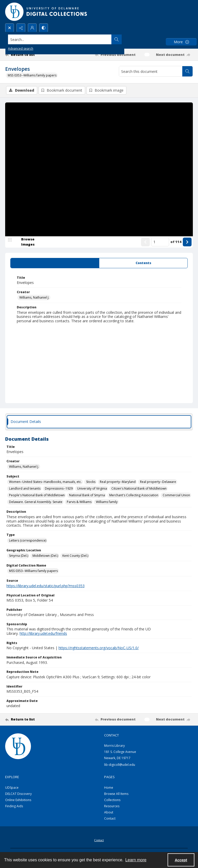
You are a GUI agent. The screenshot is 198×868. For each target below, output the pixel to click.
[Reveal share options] (21, 28)
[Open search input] (10, 28)
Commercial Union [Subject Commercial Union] (176, 496)
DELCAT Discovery (18, 794)
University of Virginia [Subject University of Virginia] (92, 489)
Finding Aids (14, 807)
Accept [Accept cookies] (181, 860)
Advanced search (21, 49)
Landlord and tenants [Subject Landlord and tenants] (25, 489)
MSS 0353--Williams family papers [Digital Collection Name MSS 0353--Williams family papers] (33, 571)
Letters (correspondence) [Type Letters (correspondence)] (28, 541)
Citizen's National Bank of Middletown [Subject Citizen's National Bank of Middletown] (139, 489)
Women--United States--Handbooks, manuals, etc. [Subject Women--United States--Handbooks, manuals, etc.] (45, 482)
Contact (110, 819)
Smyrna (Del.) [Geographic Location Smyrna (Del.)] (19, 556)
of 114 (176, 242)
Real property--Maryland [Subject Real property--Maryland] (118, 482)
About (109, 813)
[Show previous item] (145, 242)
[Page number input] (160, 242)
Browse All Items (116, 794)
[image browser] (24, 242)
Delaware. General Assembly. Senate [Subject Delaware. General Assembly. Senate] (36, 502)
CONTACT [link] (112, 735)
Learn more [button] (136, 860)
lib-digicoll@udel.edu (120, 765)
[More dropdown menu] (181, 42)
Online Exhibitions (18, 800)
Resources (112, 807)
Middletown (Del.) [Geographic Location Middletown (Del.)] (45, 556)
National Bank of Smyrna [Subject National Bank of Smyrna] (87, 496)
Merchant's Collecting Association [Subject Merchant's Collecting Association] (134, 496)
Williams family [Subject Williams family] (107, 502)
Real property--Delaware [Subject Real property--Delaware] (158, 482)
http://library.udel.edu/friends (43, 634)
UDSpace (12, 788)
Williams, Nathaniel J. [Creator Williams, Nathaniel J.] (34, 298)
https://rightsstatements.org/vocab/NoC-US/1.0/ (99, 648)
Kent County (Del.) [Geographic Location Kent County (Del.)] (75, 556)
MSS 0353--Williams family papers (32, 75)
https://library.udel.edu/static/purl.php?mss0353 (46, 586)
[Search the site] (80, 39)
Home (109, 788)
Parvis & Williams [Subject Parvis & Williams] (79, 502)
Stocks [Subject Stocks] (91, 482)
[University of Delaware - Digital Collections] (46, 12)
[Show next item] (187, 242)
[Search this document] (151, 71)
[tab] (55, 263)
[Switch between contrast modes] (44, 28)
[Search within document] (187, 71)
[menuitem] (99, 840)
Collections (112, 800)
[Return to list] (30, 55)
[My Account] (32, 28)
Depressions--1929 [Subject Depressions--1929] (59, 489)
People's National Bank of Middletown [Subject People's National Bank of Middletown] (37, 496)
